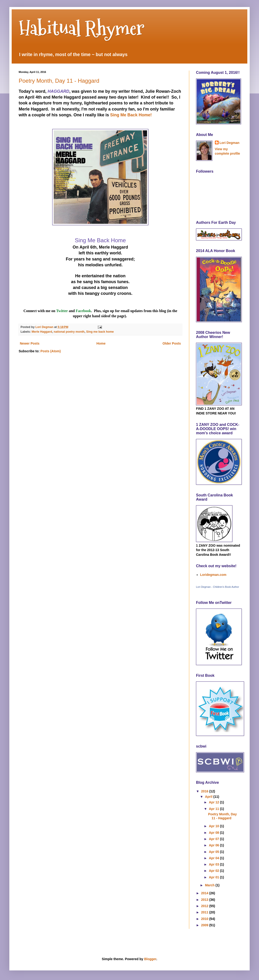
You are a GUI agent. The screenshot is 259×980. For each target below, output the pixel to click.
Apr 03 (214, 864)
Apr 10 (214, 826)
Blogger (150, 959)
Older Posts (172, 343)
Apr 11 (214, 809)
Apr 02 (214, 871)
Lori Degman (230, 143)
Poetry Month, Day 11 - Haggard (59, 81)
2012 (205, 906)
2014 (205, 893)
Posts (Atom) (51, 351)
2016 (205, 791)
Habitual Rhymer (82, 28)
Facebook (83, 311)
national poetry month (69, 332)
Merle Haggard (42, 332)
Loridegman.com (213, 575)
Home (101, 343)
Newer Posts (30, 343)
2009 (205, 925)
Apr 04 (214, 858)
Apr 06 (214, 845)
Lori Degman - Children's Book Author (217, 587)
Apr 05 (214, 852)
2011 (205, 912)
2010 (205, 919)
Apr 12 (214, 802)
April (209, 797)
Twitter (63, 311)
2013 (205, 900)
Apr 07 (214, 839)
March (210, 885)
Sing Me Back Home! (131, 115)
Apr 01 (214, 877)
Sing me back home (100, 332)
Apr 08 (214, 833)
